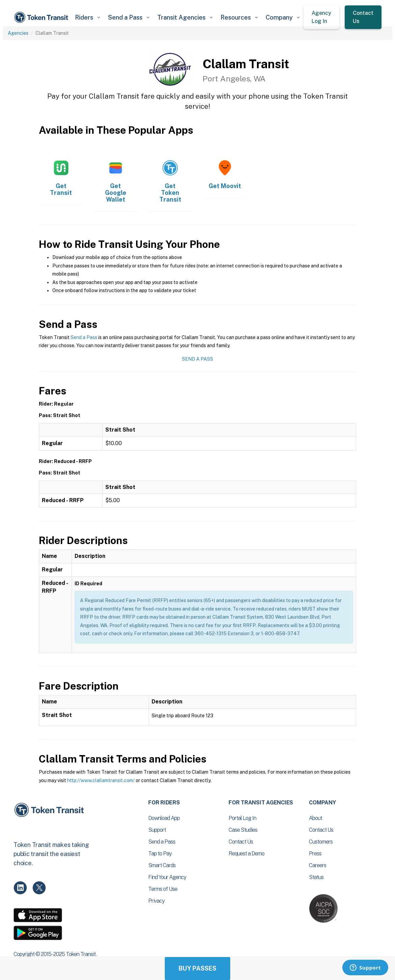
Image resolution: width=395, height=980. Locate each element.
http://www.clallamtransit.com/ (101, 780)
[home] (42, 17)
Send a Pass (84, 337)
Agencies (18, 33)
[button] (87, 17)
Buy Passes (197, 968)
